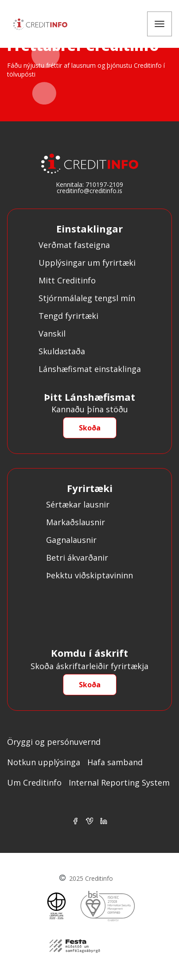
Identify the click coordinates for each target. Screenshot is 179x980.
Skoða (90, 428)
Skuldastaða (62, 351)
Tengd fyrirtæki (68, 316)
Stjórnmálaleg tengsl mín (87, 298)
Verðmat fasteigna (74, 245)
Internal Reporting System (119, 782)
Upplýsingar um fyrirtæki (87, 263)
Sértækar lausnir (78, 504)
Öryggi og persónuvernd (54, 742)
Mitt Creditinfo (67, 280)
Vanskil (52, 333)
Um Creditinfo (34, 782)
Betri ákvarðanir (77, 558)
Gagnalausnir (71, 540)
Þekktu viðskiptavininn (89, 575)
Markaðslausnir (76, 522)
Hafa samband (115, 762)
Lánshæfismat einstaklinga (90, 369)
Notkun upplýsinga (44, 762)
